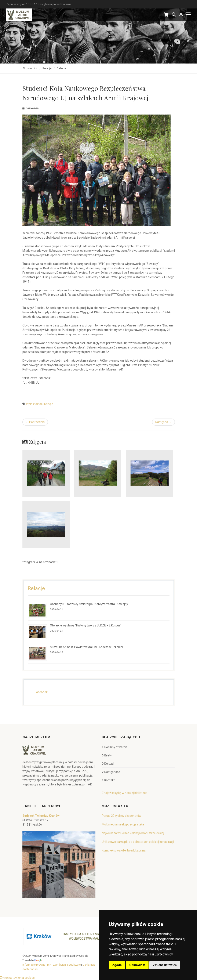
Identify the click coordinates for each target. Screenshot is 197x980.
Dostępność (111, 772)
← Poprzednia (35, 422)
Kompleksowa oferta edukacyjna (124, 850)
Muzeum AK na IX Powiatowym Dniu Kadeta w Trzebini (86, 647)
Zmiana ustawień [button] (165, 965)
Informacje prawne (34, 965)
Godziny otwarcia (115, 747)
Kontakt (108, 780)
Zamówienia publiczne (67, 965)
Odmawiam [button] (137, 965)
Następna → (163, 422)
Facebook (41, 692)
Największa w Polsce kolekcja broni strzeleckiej (133, 833)
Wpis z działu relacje (40, 404)
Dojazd (108, 764)
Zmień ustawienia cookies (17, 978)
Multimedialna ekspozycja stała (123, 824)
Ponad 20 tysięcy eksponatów (122, 816)
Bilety (107, 755)
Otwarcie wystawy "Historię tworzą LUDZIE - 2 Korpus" (86, 625)
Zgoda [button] (117, 965)
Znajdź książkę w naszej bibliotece (125, 793)
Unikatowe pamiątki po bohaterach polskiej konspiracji (138, 842)
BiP (49, 965)
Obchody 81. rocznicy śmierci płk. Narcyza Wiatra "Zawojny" (90, 604)
